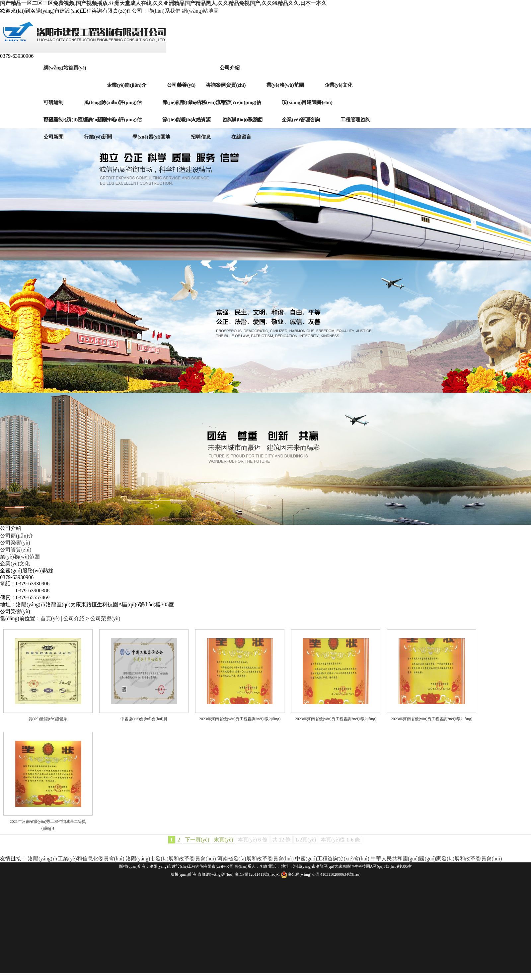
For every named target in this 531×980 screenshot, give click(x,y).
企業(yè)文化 (15, 564)
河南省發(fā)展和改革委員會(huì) (256, 859)
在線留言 (241, 137)
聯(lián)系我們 (164, 11)
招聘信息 (201, 137)
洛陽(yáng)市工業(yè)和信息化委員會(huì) (77, 859)
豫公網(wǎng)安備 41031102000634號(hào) (321, 874)
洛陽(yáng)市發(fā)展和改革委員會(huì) (171, 859)
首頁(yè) (50, 618)
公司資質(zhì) (16, 550)
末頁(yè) (223, 840)
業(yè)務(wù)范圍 (20, 557)
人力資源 (201, 120)
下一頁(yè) (197, 840)
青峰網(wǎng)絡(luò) (216, 874)
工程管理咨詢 (355, 120)
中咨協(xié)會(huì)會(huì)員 (144, 719)
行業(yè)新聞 (98, 137)
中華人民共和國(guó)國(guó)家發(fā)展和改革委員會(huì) (436, 859)
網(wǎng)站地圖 (200, 11)
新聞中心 (107, 120)
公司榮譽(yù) (15, 543)
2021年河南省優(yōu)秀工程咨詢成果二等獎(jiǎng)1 (48, 825)
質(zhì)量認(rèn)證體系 (48, 719)
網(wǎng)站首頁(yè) (65, 68)
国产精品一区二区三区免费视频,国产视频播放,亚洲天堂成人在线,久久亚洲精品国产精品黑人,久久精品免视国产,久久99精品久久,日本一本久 (163, 3)
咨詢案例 (216, 85)
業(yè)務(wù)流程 (207, 102)
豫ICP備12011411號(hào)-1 (257, 874)
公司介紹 (230, 68)
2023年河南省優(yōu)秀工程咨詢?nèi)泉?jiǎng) (240, 719)
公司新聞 (53, 137)
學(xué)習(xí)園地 (151, 137)
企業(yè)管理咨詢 (301, 120)
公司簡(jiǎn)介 (17, 536)
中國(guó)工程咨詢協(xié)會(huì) (332, 859)
